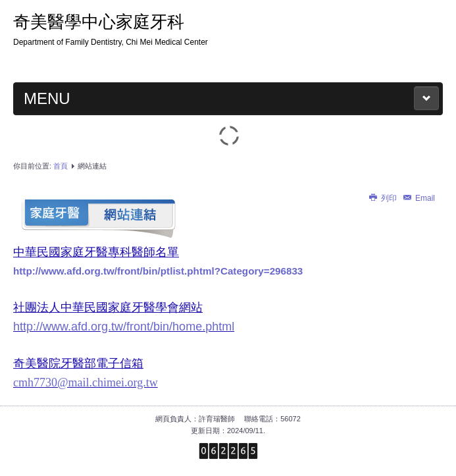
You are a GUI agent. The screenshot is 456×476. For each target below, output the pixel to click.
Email (418, 198)
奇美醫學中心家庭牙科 (99, 22)
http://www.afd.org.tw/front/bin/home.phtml (124, 327)
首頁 (61, 166)
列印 (384, 198)
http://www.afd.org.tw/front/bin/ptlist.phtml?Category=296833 (158, 271)
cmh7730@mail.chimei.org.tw (86, 383)
